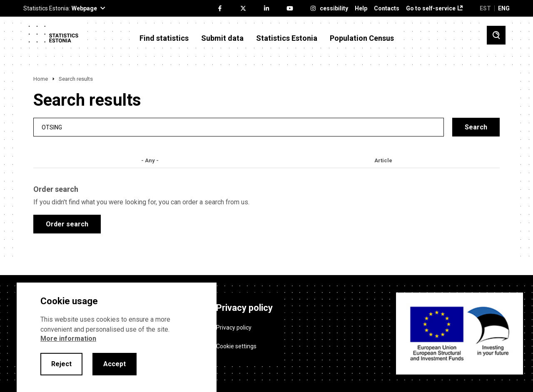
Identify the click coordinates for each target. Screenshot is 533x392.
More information (68, 339)
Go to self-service (431, 9)
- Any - (150, 160)
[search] (239, 127)
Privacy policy (234, 327)
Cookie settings (236, 346)
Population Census (362, 38)
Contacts (387, 9)
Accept (115, 364)
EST (485, 8)
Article (383, 160)
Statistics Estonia (287, 38)
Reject (61, 364)
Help (361, 9)
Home (41, 79)
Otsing (52, 127)
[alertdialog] (117, 337)
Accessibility (330, 9)
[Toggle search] (496, 35)
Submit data (222, 38)
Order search (67, 224)
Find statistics (164, 38)
